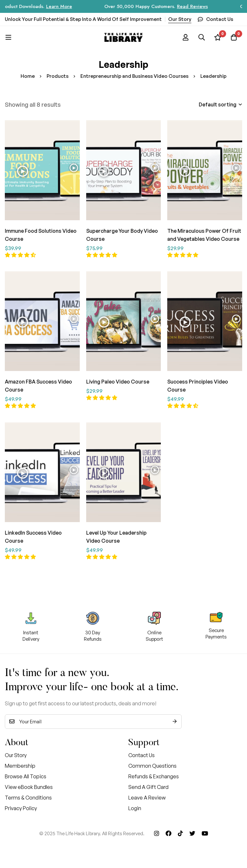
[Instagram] (157, 831)
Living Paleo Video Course (118, 381)
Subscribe (174, 720)
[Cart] (234, 37)
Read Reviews (200, 6)
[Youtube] (205, 831)
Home (28, 76)
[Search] (202, 37)
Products (58, 76)
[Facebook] (169, 831)
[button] (21, 254)
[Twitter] (192, 831)
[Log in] (186, 37)
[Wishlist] (218, 37)
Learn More (67, 6)
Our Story (180, 19)
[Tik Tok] (180, 831)
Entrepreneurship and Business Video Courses (134, 76)
